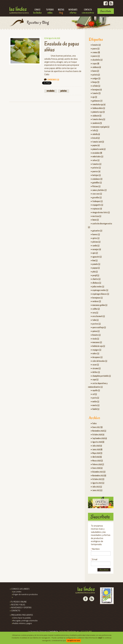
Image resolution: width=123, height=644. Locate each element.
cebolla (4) (96, 134)
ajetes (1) (96, 238)
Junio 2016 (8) (97, 450)
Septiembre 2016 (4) (100, 439)
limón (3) (96, 220)
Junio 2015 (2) (97, 490)
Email (94, 559)
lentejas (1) (97, 175)
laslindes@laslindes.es (69, 631)
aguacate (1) (97, 257)
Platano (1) (96, 187)
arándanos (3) (97, 179)
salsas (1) (96, 160)
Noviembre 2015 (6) (99, 476)
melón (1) (96, 402)
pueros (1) (96, 56)
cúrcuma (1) (96, 369)
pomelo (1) (96, 264)
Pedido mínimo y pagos (22, 623)
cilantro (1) (96, 279)
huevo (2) (96, 71)
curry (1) (95, 313)
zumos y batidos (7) (99, 190)
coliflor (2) (96, 309)
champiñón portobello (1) (102, 376)
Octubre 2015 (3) (98, 479)
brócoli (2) (96, 138)
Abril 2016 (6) (97, 457)
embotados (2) (98, 157)
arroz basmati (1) (99, 316)
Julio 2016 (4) (97, 446)
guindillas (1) (97, 183)
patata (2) (96, 75)
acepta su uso (74, 640)
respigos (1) (97, 350)
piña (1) (95, 272)
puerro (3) (96, 49)
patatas (64, 91)
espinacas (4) (97, 209)
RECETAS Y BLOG (17, 605)
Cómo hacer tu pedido (21, 618)
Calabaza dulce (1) (99, 108)
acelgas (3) (96, 79)
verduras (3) (97, 302)
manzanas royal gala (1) (101, 127)
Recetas (61, 12)
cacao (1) (96, 365)
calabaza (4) (97, 67)
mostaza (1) (97, 216)
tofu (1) (95, 131)
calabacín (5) (97, 116)
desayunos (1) (97, 357)
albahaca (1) (97, 283)
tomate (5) (96, 93)
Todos (95, 424)
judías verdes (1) (98, 287)
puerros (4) (96, 172)
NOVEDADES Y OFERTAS (20, 608)
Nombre (95, 549)
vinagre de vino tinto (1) (101, 213)
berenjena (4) (97, 90)
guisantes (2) (97, 231)
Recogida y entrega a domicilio (24, 621)
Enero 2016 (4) (97, 468)
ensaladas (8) (97, 153)
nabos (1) (96, 354)
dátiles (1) (96, 372)
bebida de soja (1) (99, 346)
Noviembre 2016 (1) (99, 431)
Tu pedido (50, 12)
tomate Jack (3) (98, 142)
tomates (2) (97, 164)
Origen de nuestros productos (25, 594)
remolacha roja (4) (99, 105)
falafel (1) (96, 409)
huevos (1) (96, 235)
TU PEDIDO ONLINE (18, 602)
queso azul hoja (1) (99, 328)
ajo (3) (95, 97)
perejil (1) (96, 276)
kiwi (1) (95, 261)
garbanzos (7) (97, 101)
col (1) (95, 394)
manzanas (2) (97, 342)
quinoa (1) (96, 331)
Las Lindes (19, 10)
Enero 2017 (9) (97, 427)
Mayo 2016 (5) (97, 453)
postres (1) (96, 324)
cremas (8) (96, 53)
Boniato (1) (96, 335)
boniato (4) (96, 45)
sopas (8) (96, 64)
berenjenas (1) (98, 298)
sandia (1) (96, 246)
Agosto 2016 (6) (98, 442)
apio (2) (95, 253)
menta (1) (96, 405)
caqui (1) (95, 380)
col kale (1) (96, 86)
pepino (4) (96, 146)
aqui (100, 638)
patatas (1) (97, 168)
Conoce (37, 12)
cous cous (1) (97, 194)
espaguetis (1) (98, 205)
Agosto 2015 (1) (98, 483)
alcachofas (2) (97, 60)
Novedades (73, 12)
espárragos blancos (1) (101, 294)
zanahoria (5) (97, 123)
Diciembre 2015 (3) (99, 472)
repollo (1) (96, 391)
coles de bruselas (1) (100, 361)
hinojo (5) (96, 82)
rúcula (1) (96, 339)
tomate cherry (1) (99, 119)
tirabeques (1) (98, 201)
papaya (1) (96, 268)
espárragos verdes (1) (100, 290)
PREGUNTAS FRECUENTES (21, 615)
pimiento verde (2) (99, 149)
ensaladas (51, 91)
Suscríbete (106, 11)
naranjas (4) (97, 250)
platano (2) (96, 242)
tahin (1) (95, 320)
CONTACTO (15, 611)
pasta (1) (96, 398)
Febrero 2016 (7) (98, 465)
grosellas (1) (97, 198)
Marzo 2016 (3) (98, 461)
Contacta (88, 12)
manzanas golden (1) (100, 305)
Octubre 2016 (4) (98, 435)
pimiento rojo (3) (99, 112)
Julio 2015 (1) (97, 487)
